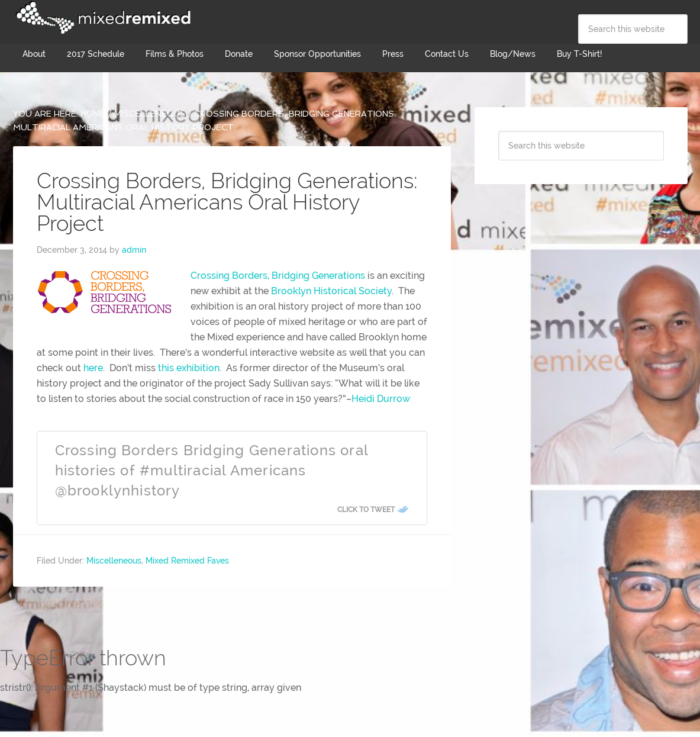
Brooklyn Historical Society (331, 291)
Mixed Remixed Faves (187, 561)
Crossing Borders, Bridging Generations (278, 276)
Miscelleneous (114, 561)
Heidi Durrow (381, 399)
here (93, 368)
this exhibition (189, 368)
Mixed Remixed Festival (102, 18)
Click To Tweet (366, 510)
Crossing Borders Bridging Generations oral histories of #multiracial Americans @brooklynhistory (212, 470)
